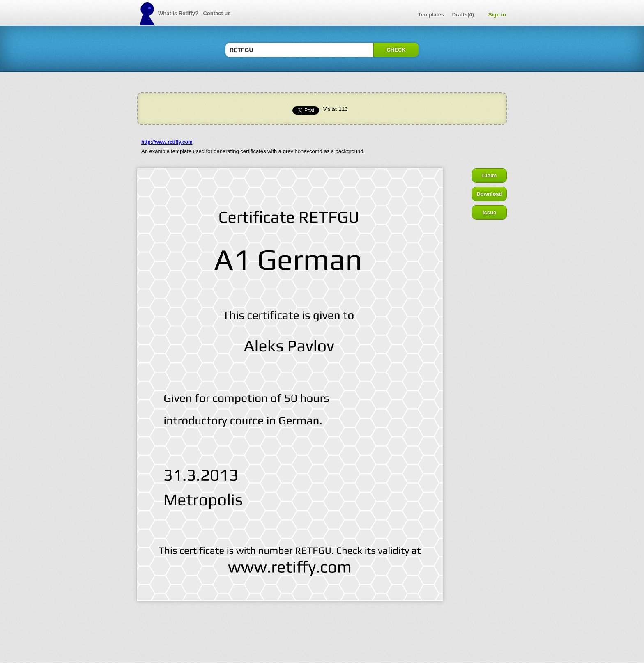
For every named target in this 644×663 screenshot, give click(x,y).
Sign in (497, 15)
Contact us (217, 13)
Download (489, 194)
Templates (431, 15)
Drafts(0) (463, 15)
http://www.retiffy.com (167, 142)
